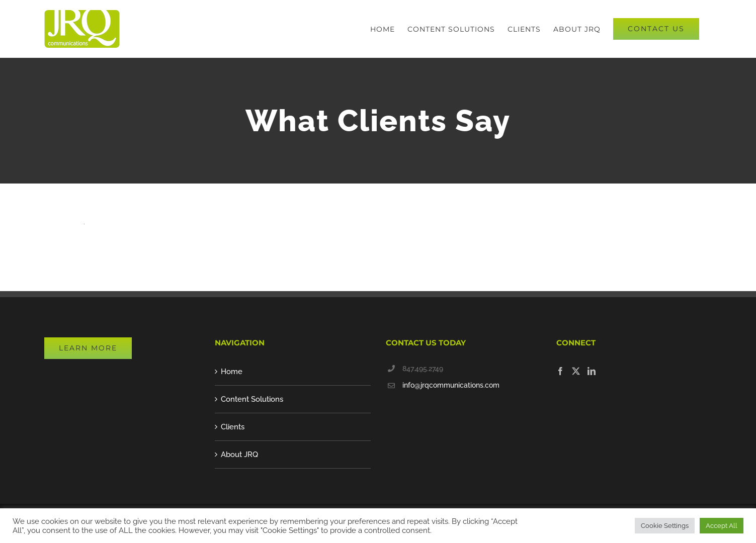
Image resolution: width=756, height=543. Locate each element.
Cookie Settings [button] (665, 526)
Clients (233, 427)
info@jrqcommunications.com (451, 385)
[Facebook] (560, 371)
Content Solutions (252, 399)
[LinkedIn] (592, 371)
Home (232, 372)
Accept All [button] (722, 526)
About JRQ (239, 455)
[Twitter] (576, 371)
